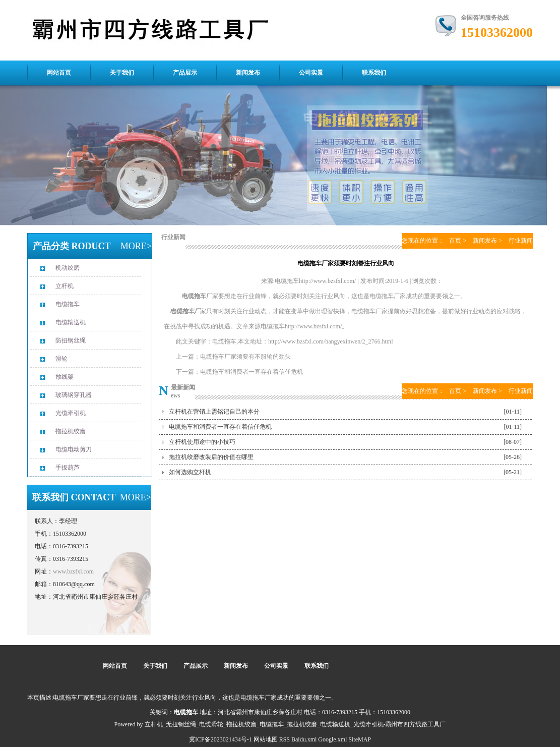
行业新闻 (173, 237)
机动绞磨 (68, 268)
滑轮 (61, 359)
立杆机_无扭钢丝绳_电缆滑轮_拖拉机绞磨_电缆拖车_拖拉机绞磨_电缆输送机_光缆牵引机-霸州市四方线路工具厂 (295, 724)
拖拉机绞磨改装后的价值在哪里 (211, 457)
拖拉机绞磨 (71, 431)
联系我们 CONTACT (74, 497)
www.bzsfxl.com (73, 571)
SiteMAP (360, 739)
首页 (455, 241)
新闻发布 (248, 73)
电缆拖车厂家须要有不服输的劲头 (245, 357)
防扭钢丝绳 (71, 340)
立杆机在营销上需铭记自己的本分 (214, 412)
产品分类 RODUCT (72, 246)
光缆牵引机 (71, 413)
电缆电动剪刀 (74, 449)
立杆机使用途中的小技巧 (202, 442)
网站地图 (266, 739)
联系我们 (374, 73)
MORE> (136, 246)
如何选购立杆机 (190, 472)
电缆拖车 (68, 304)
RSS (285, 739)
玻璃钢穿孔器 (74, 395)
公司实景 (311, 73)
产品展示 (185, 73)
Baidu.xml (304, 739)
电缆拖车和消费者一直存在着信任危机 (252, 372)
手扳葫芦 (68, 468)
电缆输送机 (71, 322)
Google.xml (332, 739)
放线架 (65, 377)
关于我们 (122, 73)
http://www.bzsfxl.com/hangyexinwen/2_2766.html (331, 341)
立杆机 (65, 286)
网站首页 (59, 73)
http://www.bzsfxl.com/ (313, 326)
